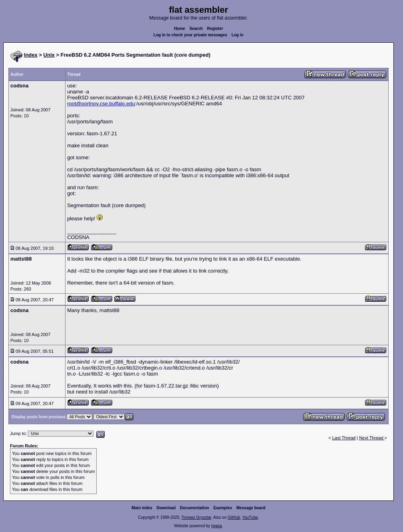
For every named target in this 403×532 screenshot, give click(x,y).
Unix (49, 55)
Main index (142, 508)
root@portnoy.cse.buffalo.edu (101, 104)
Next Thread (372, 438)
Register (215, 29)
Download (166, 508)
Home (180, 29)
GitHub (234, 517)
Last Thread (344, 438)
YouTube (250, 517)
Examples (223, 508)
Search (196, 29)
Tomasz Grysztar (196, 517)
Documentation (195, 508)
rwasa (217, 526)
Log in (238, 35)
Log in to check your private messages (190, 35)
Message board (251, 508)
